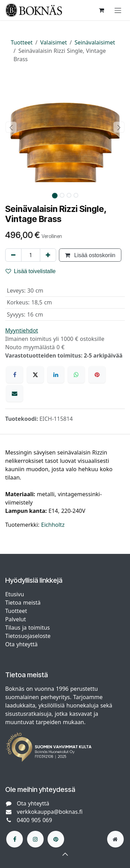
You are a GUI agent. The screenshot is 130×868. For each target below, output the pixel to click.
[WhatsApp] (76, 375)
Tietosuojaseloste (29, 636)
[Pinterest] (97, 375)
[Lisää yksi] (48, 255)
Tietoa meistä (23, 603)
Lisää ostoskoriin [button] (90, 255)
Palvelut (16, 619)
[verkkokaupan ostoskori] (101, 10)
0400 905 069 (35, 820)
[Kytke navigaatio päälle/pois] (118, 10)
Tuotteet (22, 42)
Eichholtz (53, 525)
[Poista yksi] (13, 255)
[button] (11, 127)
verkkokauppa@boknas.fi (50, 812)
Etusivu (15, 594)
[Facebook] (15, 375)
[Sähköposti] (15, 393)
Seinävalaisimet (95, 42)
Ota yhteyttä (21, 644)
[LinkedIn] (56, 375)
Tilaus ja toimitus (28, 628)
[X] (35, 375)
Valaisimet (54, 42)
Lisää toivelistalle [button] (31, 271)
